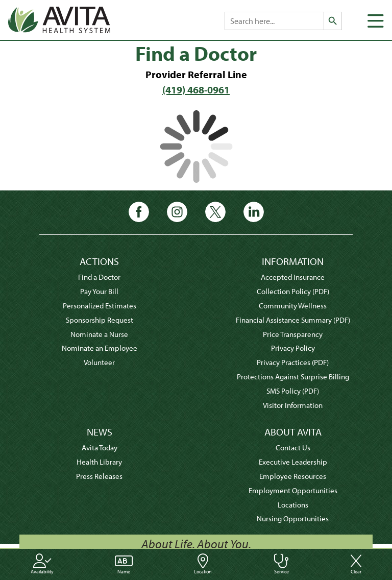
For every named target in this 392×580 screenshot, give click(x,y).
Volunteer (99, 362)
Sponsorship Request (100, 320)
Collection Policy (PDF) (293, 291)
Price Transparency (293, 334)
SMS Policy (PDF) (293, 391)
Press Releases (99, 476)
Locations (293, 505)
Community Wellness (293, 306)
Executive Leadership (293, 462)
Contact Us (293, 448)
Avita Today (100, 448)
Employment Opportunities (293, 490)
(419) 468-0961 (196, 90)
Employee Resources (293, 476)
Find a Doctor (99, 277)
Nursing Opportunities (293, 518)
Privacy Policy (293, 348)
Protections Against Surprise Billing (293, 377)
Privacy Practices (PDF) (293, 362)
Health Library (99, 462)
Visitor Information (293, 405)
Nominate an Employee (100, 348)
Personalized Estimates (100, 306)
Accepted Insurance (293, 277)
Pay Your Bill (99, 291)
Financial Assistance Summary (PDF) (293, 320)
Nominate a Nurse (99, 334)
